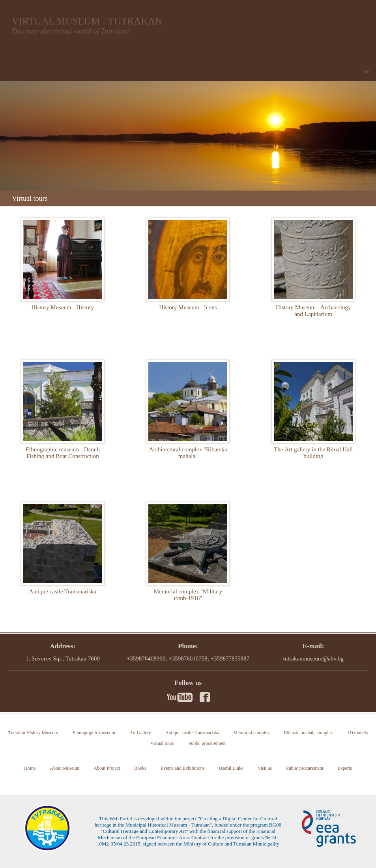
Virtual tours (162, 743)
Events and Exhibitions (182, 768)
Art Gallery (140, 733)
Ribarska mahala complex (308, 733)
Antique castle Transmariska (192, 733)
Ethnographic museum (94, 733)
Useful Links (231, 768)
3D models (357, 733)
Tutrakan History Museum (33, 733)
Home (30, 768)
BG (367, 72)
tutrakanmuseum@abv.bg (313, 658)
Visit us (265, 768)
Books (140, 768)
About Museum (65, 768)
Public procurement (207, 743)
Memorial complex (252, 733)
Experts (345, 768)
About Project (107, 768)
